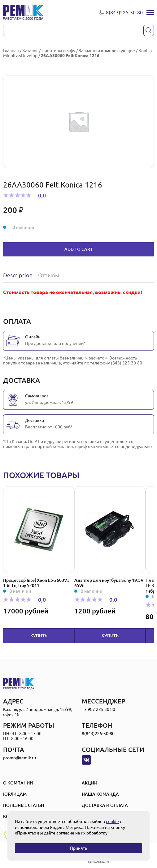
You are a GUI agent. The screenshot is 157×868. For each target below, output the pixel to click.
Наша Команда (100, 794)
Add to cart (78, 249)
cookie (112, 821)
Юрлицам (15, 794)
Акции (89, 783)
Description (18, 275)
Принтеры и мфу (58, 51)
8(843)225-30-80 (98, 734)
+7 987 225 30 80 (98, 709)
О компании (18, 783)
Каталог (30, 51)
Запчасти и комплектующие (107, 51)
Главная (11, 51)
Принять (78, 848)
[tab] (19, 275)
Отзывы (49, 275)
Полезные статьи (24, 805)
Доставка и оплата (105, 805)
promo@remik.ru (20, 758)
